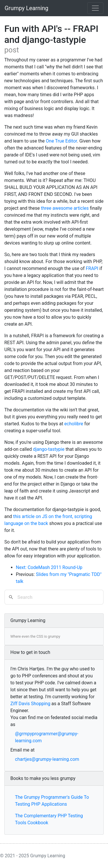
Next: (22, 567)
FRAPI (92, 268)
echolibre (74, 424)
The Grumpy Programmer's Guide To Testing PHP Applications (52, 801)
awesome (62, 208)
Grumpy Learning (26, 8)
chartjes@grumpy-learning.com (47, 759)
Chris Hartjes (31, 669)
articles (81, 208)
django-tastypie (49, 449)
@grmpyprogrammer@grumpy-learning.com (47, 737)
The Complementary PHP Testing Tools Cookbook (49, 819)
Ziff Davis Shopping (30, 704)
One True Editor (61, 141)
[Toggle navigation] (95, 8)
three (46, 208)
